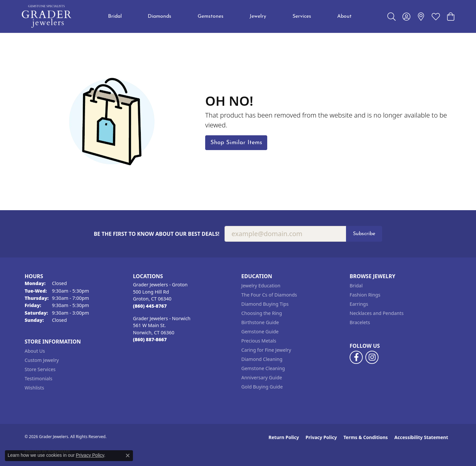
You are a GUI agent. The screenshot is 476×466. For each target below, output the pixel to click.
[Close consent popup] (128, 455)
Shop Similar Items (236, 143)
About (344, 16)
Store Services (40, 369)
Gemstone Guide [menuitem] (260, 332)
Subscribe (364, 234)
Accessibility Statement (421, 437)
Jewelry (258, 16)
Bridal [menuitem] (356, 286)
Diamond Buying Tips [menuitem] (265, 304)
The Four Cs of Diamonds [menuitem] (269, 295)
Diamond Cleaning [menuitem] (262, 359)
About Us (35, 351)
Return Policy (284, 437)
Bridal (115, 16)
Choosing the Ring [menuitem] (262, 313)
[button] (391, 16)
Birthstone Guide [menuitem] (260, 322)
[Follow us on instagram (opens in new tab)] (372, 357)
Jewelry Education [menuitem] (261, 286)
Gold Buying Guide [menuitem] (262, 387)
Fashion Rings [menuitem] (365, 295)
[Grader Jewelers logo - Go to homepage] (47, 16)
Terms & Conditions (366, 437)
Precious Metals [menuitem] (259, 341)
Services (302, 16)
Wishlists (34, 388)
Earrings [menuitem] (359, 304)
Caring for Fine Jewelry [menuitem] (266, 350)
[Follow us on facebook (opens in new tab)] (356, 357)
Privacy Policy (321, 437)
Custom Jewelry (42, 360)
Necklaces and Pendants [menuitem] (377, 313)
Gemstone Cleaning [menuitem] (263, 368)
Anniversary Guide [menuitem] (262, 377)
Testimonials (38, 378)
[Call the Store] (150, 306)
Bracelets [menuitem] (360, 322)
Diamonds (160, 16)
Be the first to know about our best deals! (157, 234)
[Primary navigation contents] (230, 16)
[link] (421, 16)
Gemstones (211, 16)
